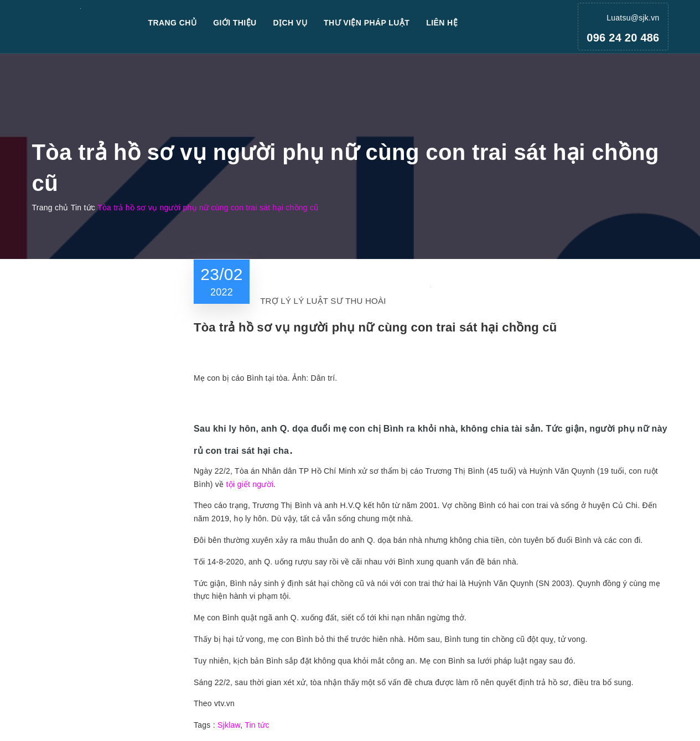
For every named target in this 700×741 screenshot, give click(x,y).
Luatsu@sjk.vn (633, 18)
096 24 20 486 (623, 38)
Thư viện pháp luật (367, 23)
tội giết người (250, 484)
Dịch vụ (291, 23)
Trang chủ (173, 23)
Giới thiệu (235, 23)
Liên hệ (442, 23)
